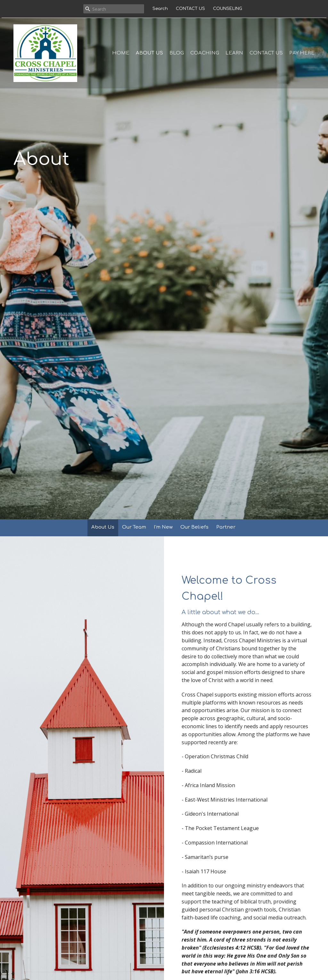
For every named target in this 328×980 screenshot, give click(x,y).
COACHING (205, 53)
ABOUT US (149, 53)
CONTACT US (190, 9)
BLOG (177, 53)
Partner (226, 527)
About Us (103, 527)
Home (121, 53)
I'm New (163, 527)
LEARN (234, 53)
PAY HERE (302, 53)
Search (160, 9)
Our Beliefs (194, 527)
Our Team (134, 527)
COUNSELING (228, 9)
